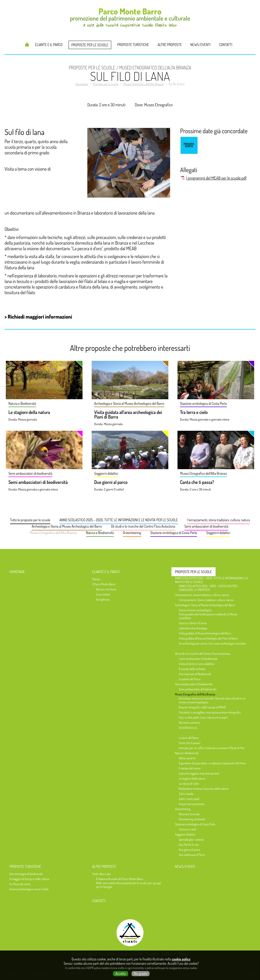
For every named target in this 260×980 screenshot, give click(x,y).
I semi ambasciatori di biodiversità (198, 659)
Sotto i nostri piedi (189, 799)
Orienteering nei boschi (192, 819)
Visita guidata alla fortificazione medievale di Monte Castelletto (208, 616)
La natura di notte (189, 784)
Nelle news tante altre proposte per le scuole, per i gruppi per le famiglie (128, 885)
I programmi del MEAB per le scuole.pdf (216, 178)
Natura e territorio (106, 589)
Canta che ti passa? (197, 482)
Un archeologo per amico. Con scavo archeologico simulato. (213, 643)
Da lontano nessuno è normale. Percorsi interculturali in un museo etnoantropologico (212, 700)
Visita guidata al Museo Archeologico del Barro (205, 633)
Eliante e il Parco (49, 45)
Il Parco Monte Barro (104, 584)
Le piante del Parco (190, 679)
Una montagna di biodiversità (26, 874)
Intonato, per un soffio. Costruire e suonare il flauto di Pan (212, 748)
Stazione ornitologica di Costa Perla (174, 533)
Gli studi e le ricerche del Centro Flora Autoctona (143, 526)
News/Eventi (200, 45)
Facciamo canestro (189, 723)
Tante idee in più (101, 874)
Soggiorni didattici (218, 533)
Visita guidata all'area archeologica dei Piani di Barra (128, 415)
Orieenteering (132, 533)
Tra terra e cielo (194, 412)
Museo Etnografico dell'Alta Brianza (53, 533)
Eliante (96, 579)
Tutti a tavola (186, 794)
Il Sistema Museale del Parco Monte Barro (120, 879)
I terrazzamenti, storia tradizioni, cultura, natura (219, 520)
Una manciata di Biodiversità (195, 674)
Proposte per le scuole (90, 45)
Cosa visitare (103, 594)
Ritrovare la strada (189, 814)
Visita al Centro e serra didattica (197, 664)
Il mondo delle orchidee (192, 669)
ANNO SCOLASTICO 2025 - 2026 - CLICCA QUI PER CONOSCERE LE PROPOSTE (208, 588)
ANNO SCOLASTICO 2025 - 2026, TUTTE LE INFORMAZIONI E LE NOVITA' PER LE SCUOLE (119, 520)
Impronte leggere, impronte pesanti (199, 773)
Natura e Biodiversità (100, 533)
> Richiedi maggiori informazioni (38, 317)
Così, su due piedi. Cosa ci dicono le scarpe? (203, 717)
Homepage (27, 44)
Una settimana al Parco (192, 855)
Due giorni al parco (111, 482)
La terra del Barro (189, 738)
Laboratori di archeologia (193, 628)
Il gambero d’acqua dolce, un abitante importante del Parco (212, 763)
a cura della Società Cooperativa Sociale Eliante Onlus (130, 954)
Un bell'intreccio (188, 728)
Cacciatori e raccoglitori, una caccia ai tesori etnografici (210, 712)
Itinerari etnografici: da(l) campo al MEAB (202, 707)
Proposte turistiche (133, 45)
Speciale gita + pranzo (191, 840)
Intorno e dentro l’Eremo (193, 623)
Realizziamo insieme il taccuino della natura (204, 789)
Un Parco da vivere (20, 884)
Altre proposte (170, 45)
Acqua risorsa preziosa (192, 804)
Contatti (226, 45)
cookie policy (181, 959)
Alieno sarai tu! (187, 758)
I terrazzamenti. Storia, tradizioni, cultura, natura (206, 600)
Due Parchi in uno (189, 845)
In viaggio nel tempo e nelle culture (29, 879)
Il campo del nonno (190, 768)
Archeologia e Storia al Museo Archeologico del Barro (67, 526)
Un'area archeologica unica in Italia (29, 889)
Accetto (121, 974)
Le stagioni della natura (29, 412)
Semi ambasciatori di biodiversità (38, 482)
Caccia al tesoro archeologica (195, 610)
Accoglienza (103, 599)
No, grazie (141, 974)
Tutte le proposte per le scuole (30, 520)
